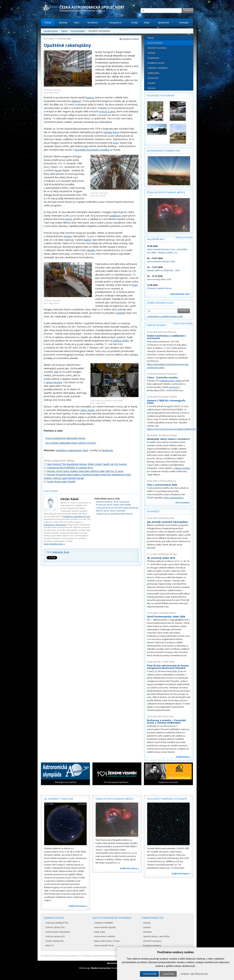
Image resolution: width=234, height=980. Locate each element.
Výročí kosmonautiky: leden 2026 (166, 617)
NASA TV (50, 945)
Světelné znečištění (157, 68)
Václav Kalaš (65, 39)
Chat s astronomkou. (174, 498)
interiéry (68, 236)
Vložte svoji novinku (183, 323)
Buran (58, 170)
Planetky (147, 932)
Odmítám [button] (168, 974)
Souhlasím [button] (150, 974)
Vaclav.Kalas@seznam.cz (54, 544)
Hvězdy (151, 53)
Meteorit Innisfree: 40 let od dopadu (113, 502)
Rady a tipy (100, 932)
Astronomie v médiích (105, 936)
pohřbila (121, 313)
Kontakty (184, 23)
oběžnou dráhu (121, 341)
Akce (77, 23)
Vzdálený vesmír (156, 63)
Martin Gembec (170, 397)
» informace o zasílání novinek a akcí (165, 316)
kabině (87, 240)
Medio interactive (101, 968)
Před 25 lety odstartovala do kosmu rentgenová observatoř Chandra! (168, 667)
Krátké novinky (157, 325)
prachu (68, 219)
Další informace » (78, 906)
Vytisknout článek (131, 39)
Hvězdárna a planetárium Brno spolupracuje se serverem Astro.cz (114, 956)
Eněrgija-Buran (111, 132)
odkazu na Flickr (182, 468)
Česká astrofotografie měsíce (166, 192)
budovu (90, 97)
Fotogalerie (115, 23)
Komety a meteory (152, 945)
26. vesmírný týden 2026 (59, 799)
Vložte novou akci (184, 237)
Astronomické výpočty (105, 927)
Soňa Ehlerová (170, 332)
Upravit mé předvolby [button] (194, 974)
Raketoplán (58, 552)
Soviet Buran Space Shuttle (61, 481)
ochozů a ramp (107, 111)
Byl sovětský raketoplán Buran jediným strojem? (71, 443)
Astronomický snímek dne (163, 151)
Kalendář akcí (156, 239)
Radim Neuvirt (170, 613)
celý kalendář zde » (180, 294)
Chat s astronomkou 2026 (162, 485)
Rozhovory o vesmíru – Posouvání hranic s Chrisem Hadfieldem (166, 722)
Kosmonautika (78, 31)
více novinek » (183, 502)
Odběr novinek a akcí (160, 303)
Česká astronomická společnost (64, 956)
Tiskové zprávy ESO (55, 936)
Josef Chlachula (170, 374)
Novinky (63, 23)
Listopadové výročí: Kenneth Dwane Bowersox (117, 508)
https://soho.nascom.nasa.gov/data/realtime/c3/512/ (173, 429)
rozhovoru (174, 387)
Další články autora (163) (107, 499)
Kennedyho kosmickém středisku (92, 150)
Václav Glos (168, 716)
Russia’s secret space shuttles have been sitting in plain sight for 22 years (85, 471)
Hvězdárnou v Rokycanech (55, 525)
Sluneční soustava (157, 48)
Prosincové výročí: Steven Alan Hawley (114, 505)
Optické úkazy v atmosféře (156, 936)
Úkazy (151, 38)
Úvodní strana (51, 31)
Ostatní (151, 83)
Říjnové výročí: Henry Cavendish (111, 511)
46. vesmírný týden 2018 (161, 558)
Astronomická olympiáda (58, 932)
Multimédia (153, 73)
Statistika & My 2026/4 (171, 381)
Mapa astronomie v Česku (107, 941)
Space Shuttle (88, 410)
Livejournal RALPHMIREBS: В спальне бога (70, 468)
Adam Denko (169, 662)
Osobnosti (153, 78)
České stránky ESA (55, 941)
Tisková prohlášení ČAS (57, 923)
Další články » (183, 757)
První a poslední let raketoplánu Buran (65, 438)
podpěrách (115, 216)
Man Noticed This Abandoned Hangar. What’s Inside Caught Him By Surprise (87, 464)
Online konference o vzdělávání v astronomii (166, 337)
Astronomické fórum (104, 945)
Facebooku (107, 450)
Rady (147, 23)
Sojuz (116, 143)
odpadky (91, 250)
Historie (152, 88)
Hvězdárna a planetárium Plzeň (72, 450)
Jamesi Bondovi (54, 382)
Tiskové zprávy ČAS (55, 927)
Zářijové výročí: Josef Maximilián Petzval (114, 514)
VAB (86, 146)
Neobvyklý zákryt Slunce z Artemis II (168, 439)
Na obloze (93, 23)
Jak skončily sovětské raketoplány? (168, 522)
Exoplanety (153, 58)
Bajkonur (76, 101)
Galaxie (147, 927)
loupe (135, 285)
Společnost (163, 23)
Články (48, 23)
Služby (134, 23)
